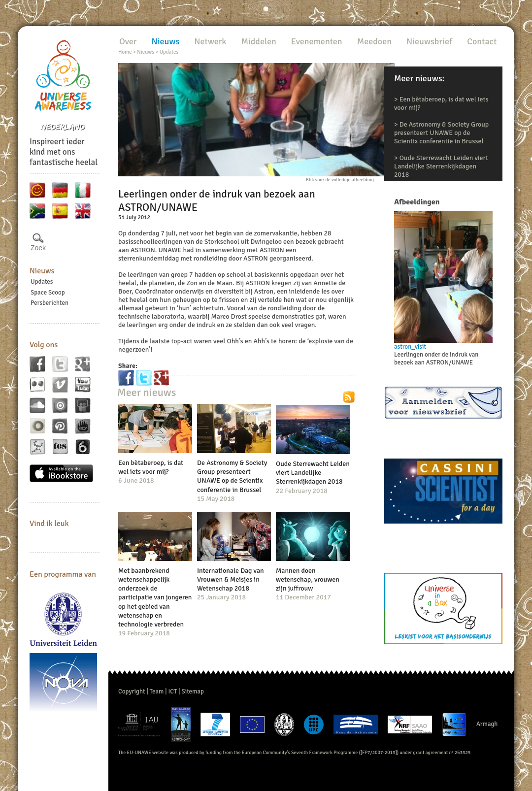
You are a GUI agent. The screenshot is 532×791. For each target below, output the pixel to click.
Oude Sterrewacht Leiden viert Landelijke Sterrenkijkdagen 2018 (441, 166)
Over (128, 41)
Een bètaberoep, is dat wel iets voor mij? (151, 467)
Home (125, 52)
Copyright (132, 692)
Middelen (258, 41)
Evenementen (317, 41)
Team (157, 692)
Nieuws (42, 271)
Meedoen (374, 41)
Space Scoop (48, 293)
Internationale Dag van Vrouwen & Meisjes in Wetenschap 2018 (231, 579)
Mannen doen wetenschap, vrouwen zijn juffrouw (308, 579)
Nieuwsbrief (429, 41)
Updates (42, 282)
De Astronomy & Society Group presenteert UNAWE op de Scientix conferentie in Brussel (441, 133)
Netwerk (210, 41)
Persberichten (50, 303)
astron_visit (410, 347)
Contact (482, 41)
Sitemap (193, 692)
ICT (172, 692)
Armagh (487, 724)
